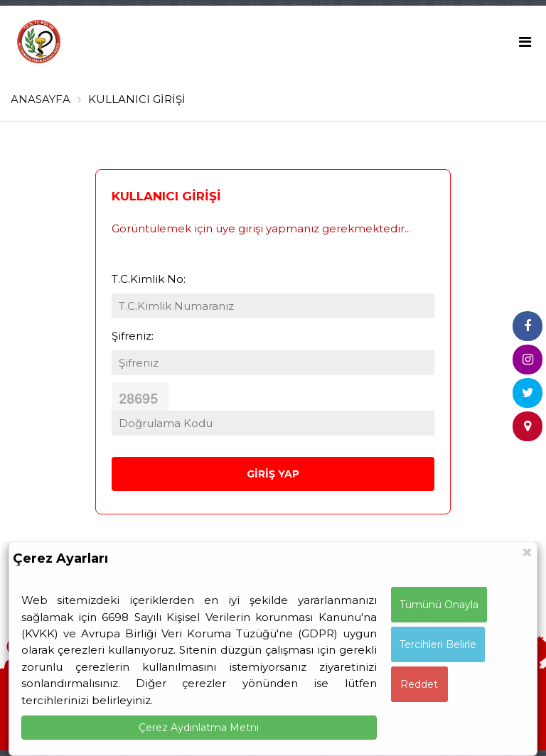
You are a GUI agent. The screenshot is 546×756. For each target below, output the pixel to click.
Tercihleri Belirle (438, 644)
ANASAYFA (41, 99)
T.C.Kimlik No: (149, 279)
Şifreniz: (133, 336)
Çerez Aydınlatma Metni (199, 728)
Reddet (419, 684)
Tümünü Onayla (439, 605)
